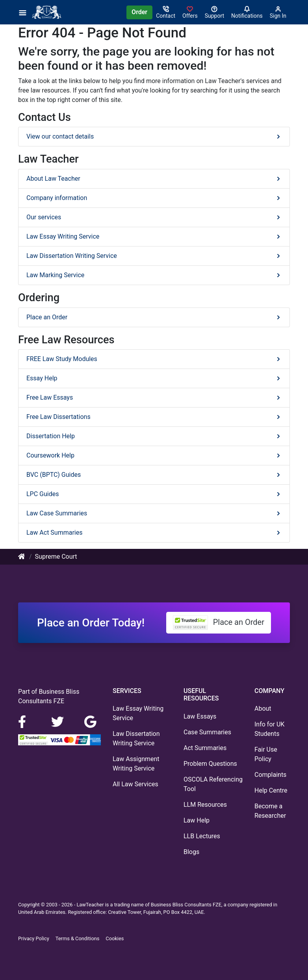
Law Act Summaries (154, 533)
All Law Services (135, 784)
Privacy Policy (34, 938)
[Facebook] (25, 721)
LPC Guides (154, 494)
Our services (154, 217)
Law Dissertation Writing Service (154, 256)
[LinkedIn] (58, 721)
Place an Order (154, 317)
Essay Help (154, 378)
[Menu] (25, 12)
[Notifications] (247, 12)
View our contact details (154, 136)
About (263, 709)
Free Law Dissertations (154, 417)
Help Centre (271, 790)
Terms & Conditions (78, 938)
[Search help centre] (214, 12)
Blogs (191, 852)
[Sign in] (190, 12)
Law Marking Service (154, 275)
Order (139, 12)
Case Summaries (207, 732)
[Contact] (166, 12)
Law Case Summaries (154, 513)
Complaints (270, 775)
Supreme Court (56, 557)
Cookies (115, 938)
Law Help (197, 820)
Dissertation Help (154, 436)
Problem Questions (210, 764)
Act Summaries (205, 748)
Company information (154, 198)
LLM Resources (205, 805)
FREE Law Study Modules (154, 359)
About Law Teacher (154, 179)
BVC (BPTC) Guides (154, 475)
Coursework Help (154, 455)
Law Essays (200, 716)
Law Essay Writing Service (154, 236)
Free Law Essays (154, 397)
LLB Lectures (202, 836)
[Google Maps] (91, 721)
